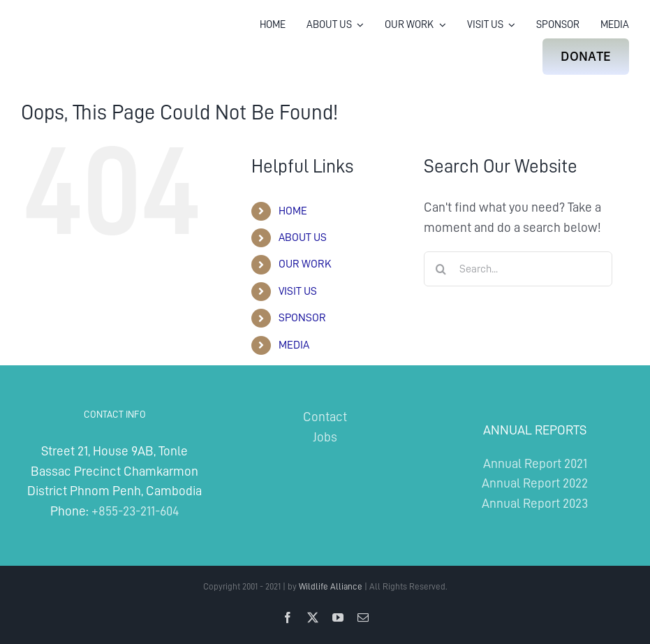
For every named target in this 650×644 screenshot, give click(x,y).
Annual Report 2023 (535, 503)
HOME (293, 211)
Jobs (325, 437)
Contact (325, 417)
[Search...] (518, 269)
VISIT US (298, 291)
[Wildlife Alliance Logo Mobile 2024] (65, 31)
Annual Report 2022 (535, 483)
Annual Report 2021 (535, 463)
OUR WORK (305, 264)
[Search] (441, 269)
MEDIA (294, 345)
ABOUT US (303, 237)
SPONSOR (302, 318)
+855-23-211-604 (135, 511)
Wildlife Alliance (331, 586)
